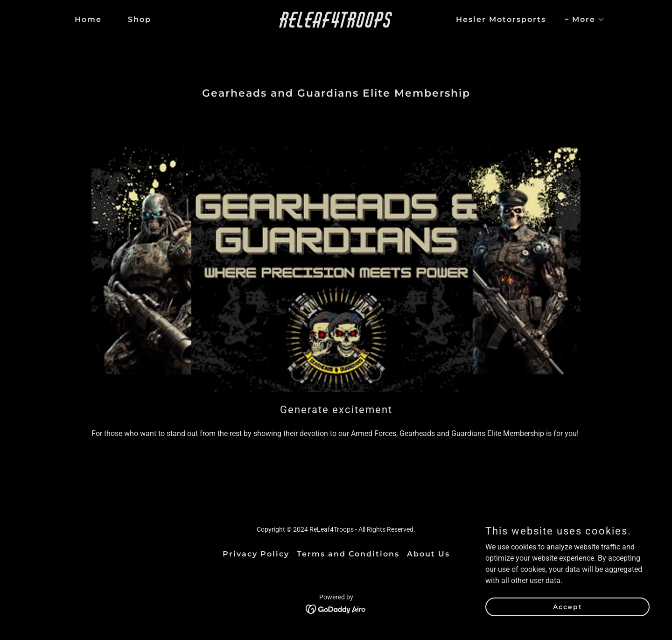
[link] (336, 25)
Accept (568, 619)
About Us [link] (428, 554)
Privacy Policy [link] (256, 554)
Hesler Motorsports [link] (501, 19)
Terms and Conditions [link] (348, 554)
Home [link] (88, 19)
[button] (585, 20)
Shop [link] (140, 19)
